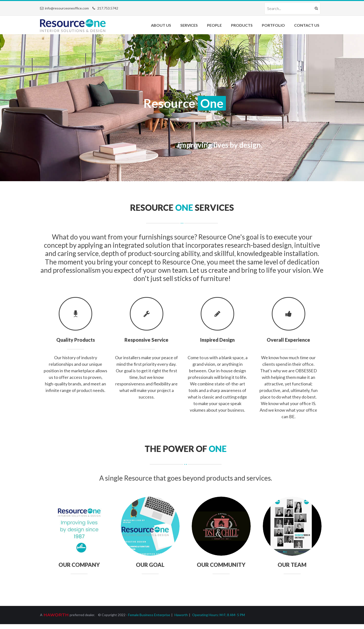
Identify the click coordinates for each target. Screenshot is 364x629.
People (214, 25)
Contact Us (307, 25)
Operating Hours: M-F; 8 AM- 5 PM (219, 615)
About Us (161, 25)
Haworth (181, 615)
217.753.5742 (108, 8)
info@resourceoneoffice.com (67, 8)
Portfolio (273, 25)
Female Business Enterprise (149, 615)
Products (242, 25)
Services (189, 25)
